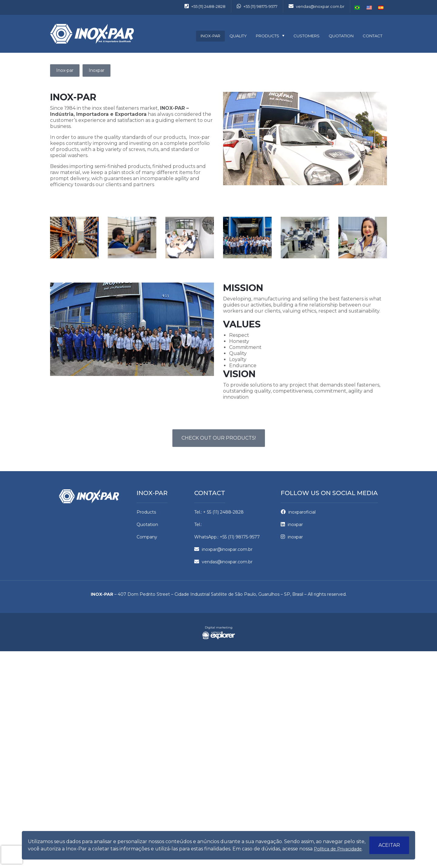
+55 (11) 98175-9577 (257, 6)
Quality (238, 36)
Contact (373, 36)
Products (268, 36)
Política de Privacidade (338, 849)
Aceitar (389, 845)
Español (381, 8)
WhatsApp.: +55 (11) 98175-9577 (227, 537)
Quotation (341, 36)
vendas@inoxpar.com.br (317, 6)
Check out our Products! (219, 438)
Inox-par (210, 36)
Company (147, 537)
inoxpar (292, 524)
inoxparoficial (298, 512)
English (369, 8)
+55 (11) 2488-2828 (205, 6)
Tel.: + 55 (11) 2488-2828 (219, 512)
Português (357, 8)
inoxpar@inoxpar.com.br (223, 549)
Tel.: (198, 524)
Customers (307, 36)
